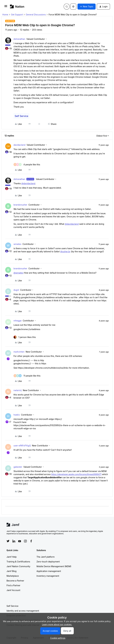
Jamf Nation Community (18, 566)
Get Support (17, 15)
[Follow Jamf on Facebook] (31, 541)
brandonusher (20, 205)
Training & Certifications (18, 562)
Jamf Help (12, 557)
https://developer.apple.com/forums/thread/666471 (76, 474)
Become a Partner (15, 581)
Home (5, 15)
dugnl (16, 290)
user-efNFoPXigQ (22, 446)
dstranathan (19, 39)
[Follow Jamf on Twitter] (8, 541)
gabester (18, 467)
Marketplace (13, 576)
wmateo (17, 244)
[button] (6, 7)
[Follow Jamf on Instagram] (25, 541)
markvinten (19, 352)
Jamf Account (13, 590)
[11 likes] (27, 376)
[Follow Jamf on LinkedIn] (14, 541)
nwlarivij (18, 390)
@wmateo (18, 273)
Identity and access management (23, 611)
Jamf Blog (12, 571)
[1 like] (25, 337)
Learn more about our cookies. (57, 624)
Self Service (21, 116)
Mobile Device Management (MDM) (54, 566)
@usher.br (65, 251)
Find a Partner (13, 585)
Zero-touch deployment (48, 562)
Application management (49, 571)
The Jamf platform (46, 557)
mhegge (18, 321)
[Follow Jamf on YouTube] (20, 541)
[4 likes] (27, 164)
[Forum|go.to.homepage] (17, 6)
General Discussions (36, 15)
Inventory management (48, 576)
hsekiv (17, 415)
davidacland (19, 145)
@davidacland (28, 183)
